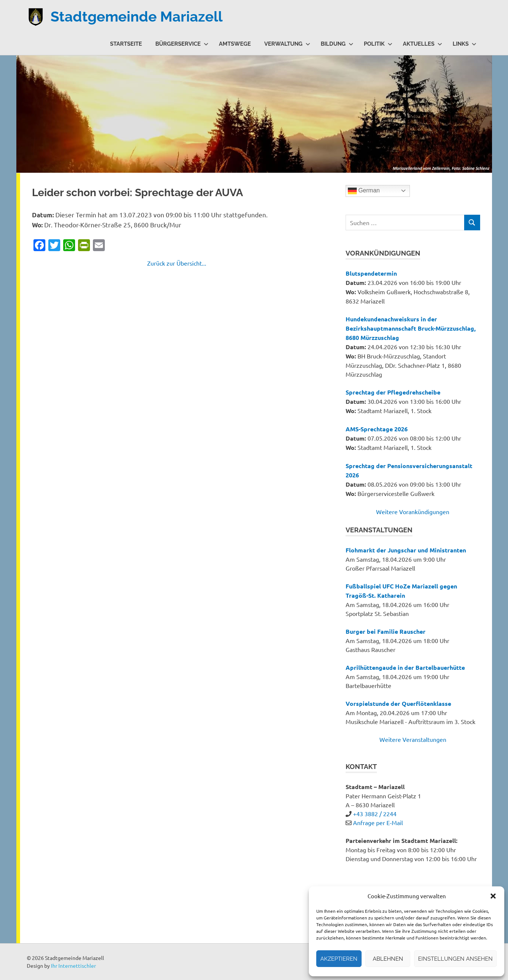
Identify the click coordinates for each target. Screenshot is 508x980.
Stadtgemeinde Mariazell (137, 17)
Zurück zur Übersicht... (177, 263)
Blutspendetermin (371, 273)
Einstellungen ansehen (455, 959)
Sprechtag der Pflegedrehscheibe (393, 392)
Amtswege (235, 44)
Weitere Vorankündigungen (413, 512)
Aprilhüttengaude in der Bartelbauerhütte (405, 667)
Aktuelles (423, 44)
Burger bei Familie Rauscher (386, 631)
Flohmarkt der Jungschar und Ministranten (406, 550)
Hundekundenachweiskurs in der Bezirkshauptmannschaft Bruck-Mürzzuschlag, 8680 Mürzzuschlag (411, 328)
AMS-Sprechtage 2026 (377, 429)
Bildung (337, 44)
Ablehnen (388, 959)
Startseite (126, 44)
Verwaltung (287, 44)
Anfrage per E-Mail (378, 822)
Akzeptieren (339, 959)
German (364, 191)
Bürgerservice (182, 44)
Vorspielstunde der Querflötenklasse (398, 703)
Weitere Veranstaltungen (413, 739)
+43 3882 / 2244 (375, 814)
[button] (493, 896)
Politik (378, 44)
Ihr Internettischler (73, 966)
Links (465, 44)
